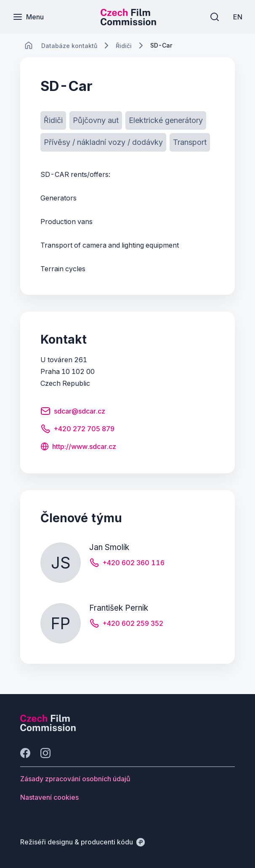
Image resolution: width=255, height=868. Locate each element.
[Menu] (28, 17)
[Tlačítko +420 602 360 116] (127, 564)
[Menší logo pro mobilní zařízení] (128, 23)
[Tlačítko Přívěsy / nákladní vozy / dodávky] (103, 142)
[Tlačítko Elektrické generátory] (166, 120)
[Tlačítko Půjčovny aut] (96, 120)
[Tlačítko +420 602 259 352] (126, 625)
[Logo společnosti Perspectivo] (48, 729)
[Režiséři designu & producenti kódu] (82, 842)
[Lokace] (69, 46)
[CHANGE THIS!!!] (29, 45)
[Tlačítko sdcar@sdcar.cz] (73, 412)
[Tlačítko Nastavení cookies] (49, 797)
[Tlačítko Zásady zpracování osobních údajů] (75, 779)
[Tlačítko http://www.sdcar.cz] (78, 447)
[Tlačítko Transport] (190, 142)
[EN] (238, 17)
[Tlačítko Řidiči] (53, 120)
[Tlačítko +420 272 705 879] (77, 430)
